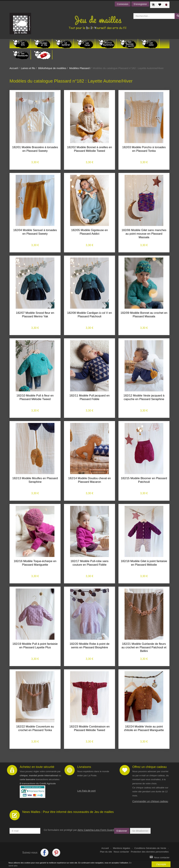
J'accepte (161, 864)
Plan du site (106, 852)
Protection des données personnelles (150, 852)
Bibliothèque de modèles (52, 68)
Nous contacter (121, 852)
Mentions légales (122, 848)
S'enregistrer (140, 4)
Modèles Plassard (79, 68)
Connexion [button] (123, 4)
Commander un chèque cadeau (150, 801)
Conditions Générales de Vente (150, 848)
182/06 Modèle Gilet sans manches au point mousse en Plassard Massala (144, 234)
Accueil (14, 68)
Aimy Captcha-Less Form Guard (96, 830)
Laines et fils (28, 68)
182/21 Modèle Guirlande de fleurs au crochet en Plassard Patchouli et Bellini (144, 647)
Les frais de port (86, 791)
